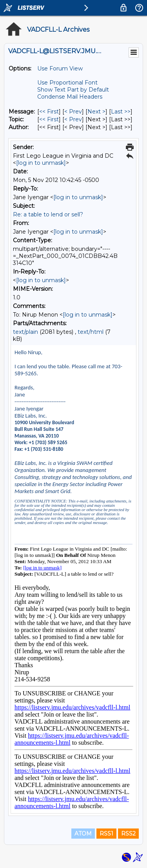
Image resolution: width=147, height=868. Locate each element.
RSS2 (128, 834)
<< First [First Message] (49, 112)
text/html (91, 332)
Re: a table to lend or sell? (48, 214)
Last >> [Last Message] (121, 112)
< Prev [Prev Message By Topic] (73, 119)
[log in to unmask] (41, 163)
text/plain (25, 332)
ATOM (83, 834)
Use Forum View (60, 68)
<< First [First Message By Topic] (49, 119)
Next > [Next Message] (96, 112)
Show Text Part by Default (73, 90)
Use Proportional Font (67, 83)
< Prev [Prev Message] (73, 112)
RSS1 (106, 834)
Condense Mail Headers (70, 97)
